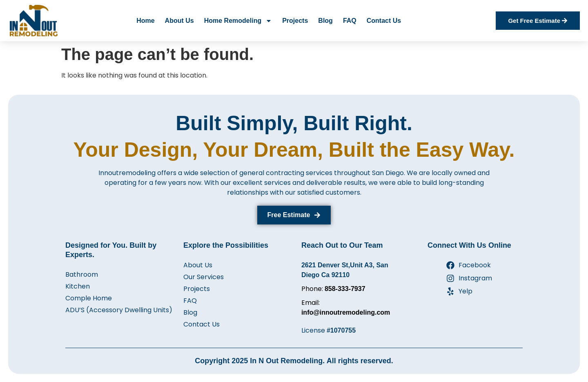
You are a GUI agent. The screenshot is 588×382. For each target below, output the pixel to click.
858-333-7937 (345, 289)
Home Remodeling (238, 21)
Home (145, 21)
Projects (295, 21)
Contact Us (384, 21)
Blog (325, 21)
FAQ (350, 21)
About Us (179, 21)
